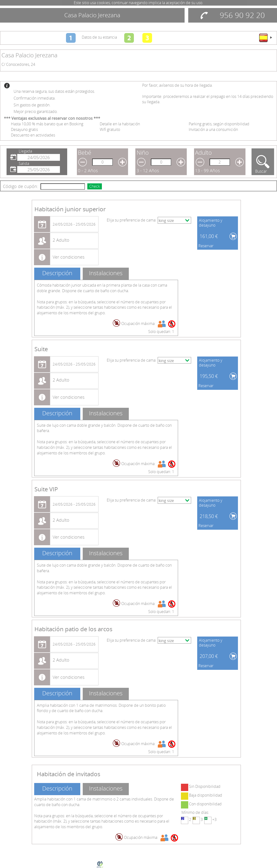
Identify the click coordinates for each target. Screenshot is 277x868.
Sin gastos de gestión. (32, 105)
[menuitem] (265, 38)
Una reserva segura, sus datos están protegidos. (54, 91)
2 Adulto (61, 240)
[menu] (265, 38)
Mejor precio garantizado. (36, 111)
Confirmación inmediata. (35, 98)
